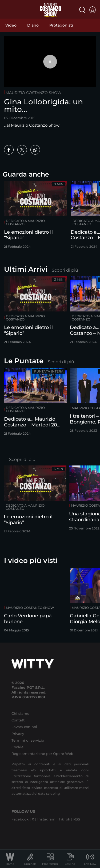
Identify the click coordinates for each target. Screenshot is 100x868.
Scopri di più (65, 270)
